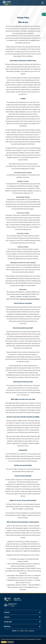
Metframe (22, 627)
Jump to (22, 617)
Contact (22, 612)
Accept (4, 642)
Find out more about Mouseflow (30, 299)
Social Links (22, 622)
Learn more (10, 642)
